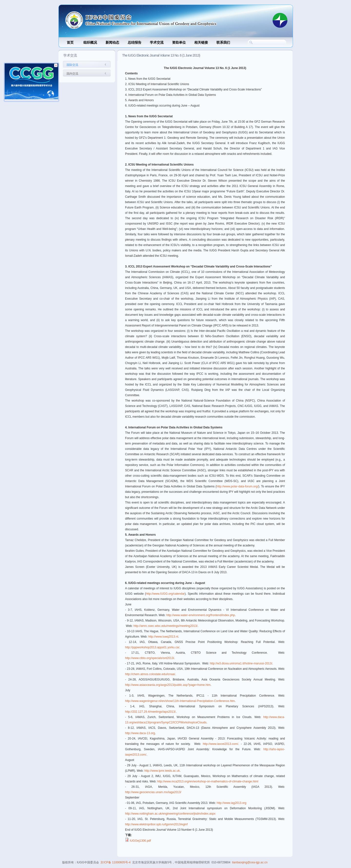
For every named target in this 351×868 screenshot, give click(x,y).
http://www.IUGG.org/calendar (165, 594)
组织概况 (90, 43)
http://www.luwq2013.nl (163, 637)
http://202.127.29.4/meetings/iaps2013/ (150, 712)
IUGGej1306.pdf (140, 841)
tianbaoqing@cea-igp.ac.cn (250, 862)
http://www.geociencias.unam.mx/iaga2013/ (153, 792)
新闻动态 (112, 43)
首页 (70, 43)
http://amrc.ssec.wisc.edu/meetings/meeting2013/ (165, 626)
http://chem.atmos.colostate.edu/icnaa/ (150, 674)
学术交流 (157, 43)
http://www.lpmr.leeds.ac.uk (162, 771)
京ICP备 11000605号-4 (115, 862)
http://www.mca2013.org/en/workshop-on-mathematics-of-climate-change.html (208, 781)
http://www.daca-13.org (140, 733)
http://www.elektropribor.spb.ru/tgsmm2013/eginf (156, 824)
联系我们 (223, 43)
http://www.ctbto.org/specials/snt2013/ (150, 658)
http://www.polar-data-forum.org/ (237, 486)
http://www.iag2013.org (232, 803)
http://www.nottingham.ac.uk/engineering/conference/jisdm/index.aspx (170, 814)
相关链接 (201, 43)
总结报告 (135, 43)
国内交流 (72, 74)
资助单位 (179, 43)
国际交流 (72, 65)
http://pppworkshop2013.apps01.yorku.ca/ (152, 647)
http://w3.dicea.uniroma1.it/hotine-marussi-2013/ (241, 663)
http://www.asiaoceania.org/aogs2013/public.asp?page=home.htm (168, 685)
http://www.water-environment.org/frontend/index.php (200, 615)
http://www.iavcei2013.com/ (220, 744)
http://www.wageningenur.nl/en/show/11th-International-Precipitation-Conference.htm (180, 701)
